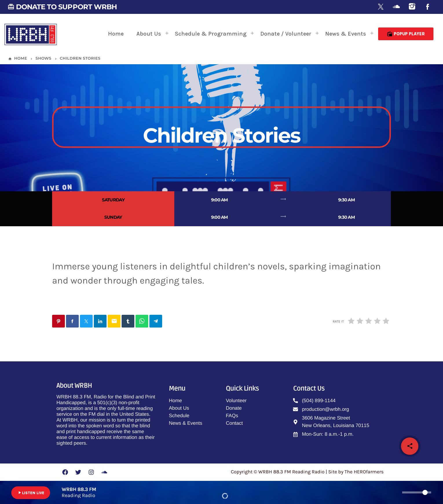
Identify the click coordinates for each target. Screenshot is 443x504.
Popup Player (406, 34)
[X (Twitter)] (381, 7)
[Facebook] (428, 7)
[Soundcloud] (396, 7)
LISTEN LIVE (31, 493)
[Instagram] (412, 7)
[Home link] (31, 34)
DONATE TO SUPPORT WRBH (62, 7)
